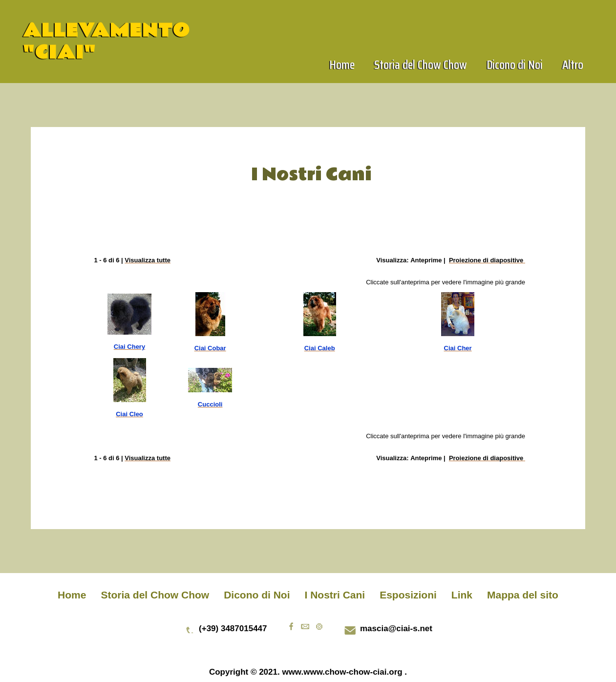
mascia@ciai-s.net (396, 629)
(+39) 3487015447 (233, 629)
